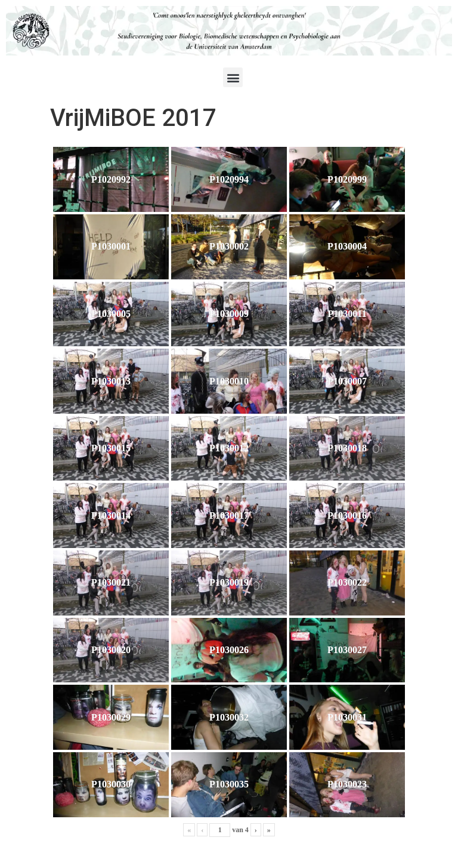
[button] (233, 77)
